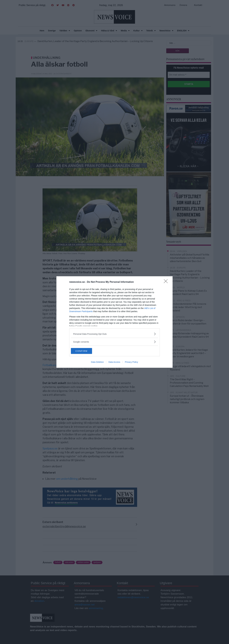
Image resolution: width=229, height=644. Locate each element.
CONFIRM (85, 351)
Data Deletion (97, 362)
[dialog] (114, 322)
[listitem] (114, 334)
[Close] (167, 282)
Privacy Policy (131, 362)
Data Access (114, 362)
